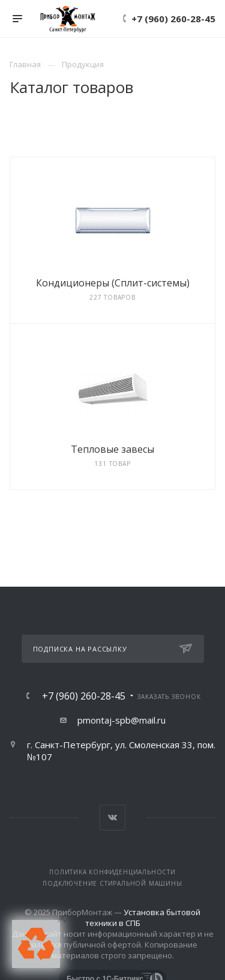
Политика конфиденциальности (112, 872)
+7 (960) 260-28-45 (173, 19)
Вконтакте (112, 818)
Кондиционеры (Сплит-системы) (113, 283)
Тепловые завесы (112, 449)
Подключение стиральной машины (112, 883)
